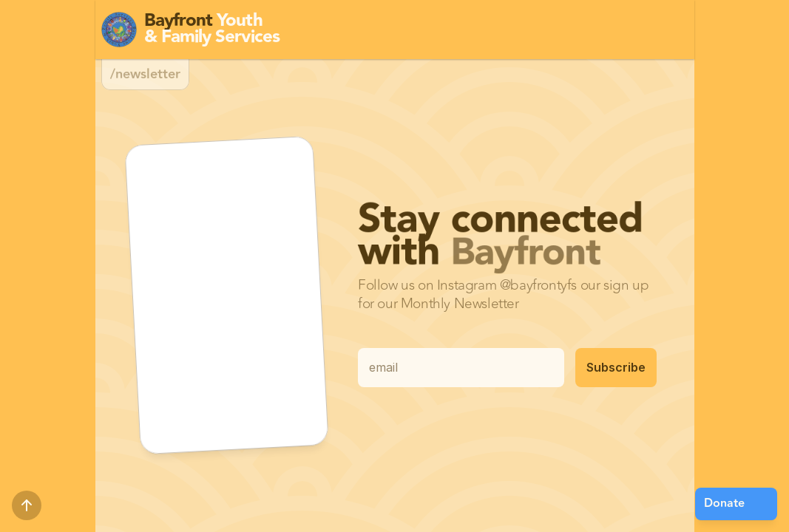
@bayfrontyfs (538, 285)
